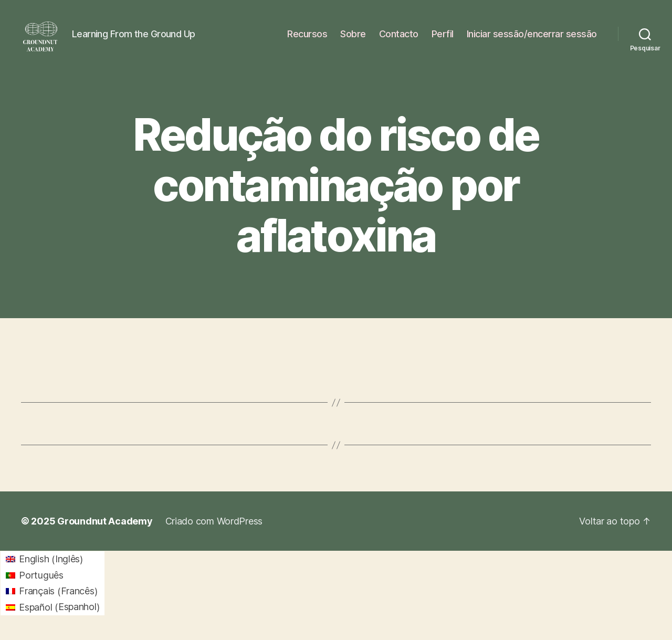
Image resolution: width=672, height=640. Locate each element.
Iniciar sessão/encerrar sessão (532, 38)
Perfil (443, 38)
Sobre (353, 38)
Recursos (307, 38)
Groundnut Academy (105, 530)
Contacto (399, 38)
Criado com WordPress (214, 530)
